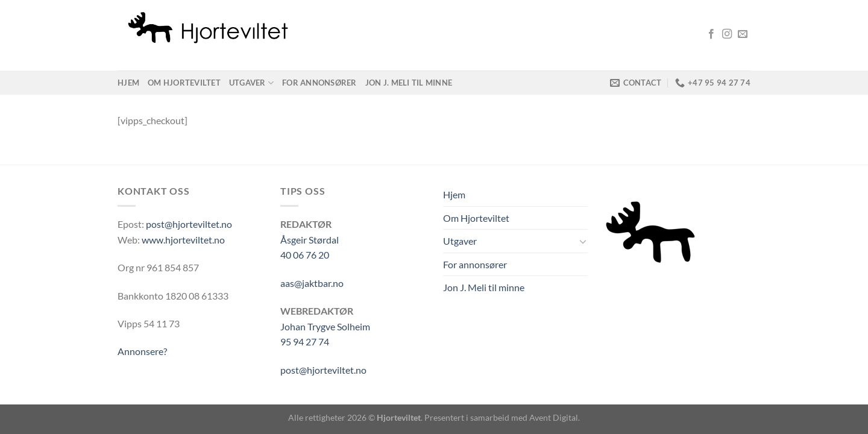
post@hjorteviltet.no (189, 224)
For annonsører (319, 83)
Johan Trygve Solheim (325, 326)
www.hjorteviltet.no (183, 240)
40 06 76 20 (305, 255)
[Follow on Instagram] (727, 34)
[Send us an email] (743, 34)
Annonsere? (142, 351)
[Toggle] (583, 241)
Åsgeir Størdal (310, 240)
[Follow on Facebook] (711, 34)
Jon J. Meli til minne (409, 83)
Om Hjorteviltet (184, 83)
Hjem (128, 83)
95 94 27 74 (305, 341)
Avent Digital (554, 417)
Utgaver (251, 83)
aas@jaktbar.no (312, 283)
